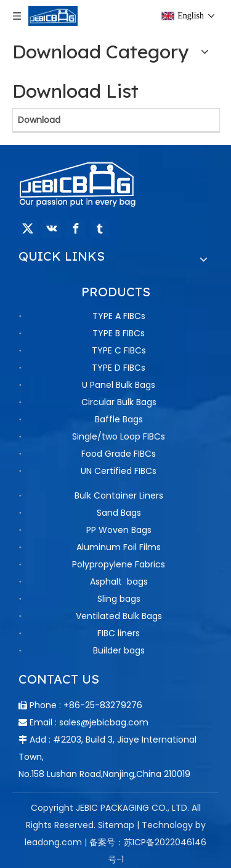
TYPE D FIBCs (119, 368)
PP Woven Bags (119, 530)
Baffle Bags (119, 419)
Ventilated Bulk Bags (119, 616)
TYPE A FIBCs (119, 316)
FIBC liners (119, 633)
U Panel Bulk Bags (119, 385)
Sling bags (119, 599)
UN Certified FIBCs (119, 471)
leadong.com (53, 842)
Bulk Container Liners (119, 495)
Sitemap (116, 825)
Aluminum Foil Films (119, 547)
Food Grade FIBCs (119, 454)
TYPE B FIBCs (119, 333)
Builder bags (119, 650)
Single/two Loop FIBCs (119, 436)
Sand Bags (119, 513)
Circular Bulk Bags (119, 402)
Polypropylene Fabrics (119, 564)
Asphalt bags (119, 582)
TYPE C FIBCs (119, 350)
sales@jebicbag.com (104, 722)
